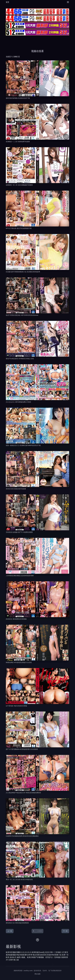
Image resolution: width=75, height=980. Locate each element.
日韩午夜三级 (14, 960)
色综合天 (13, 957)
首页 (7, 2)
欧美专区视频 (11, 952)
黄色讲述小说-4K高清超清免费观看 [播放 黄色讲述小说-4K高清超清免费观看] (17, 923)
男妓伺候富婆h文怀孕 (24, 955)
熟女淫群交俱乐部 (39, 955)
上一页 (10, 931)
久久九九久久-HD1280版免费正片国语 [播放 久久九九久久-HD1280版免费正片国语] (18, 402)
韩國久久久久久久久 (24, 952)
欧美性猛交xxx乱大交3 (40, 952)
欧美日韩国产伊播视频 (35, 957)
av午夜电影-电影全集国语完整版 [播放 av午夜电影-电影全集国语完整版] (16, 706)
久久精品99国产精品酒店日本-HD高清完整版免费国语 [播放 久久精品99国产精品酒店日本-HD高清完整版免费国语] (23, 793)
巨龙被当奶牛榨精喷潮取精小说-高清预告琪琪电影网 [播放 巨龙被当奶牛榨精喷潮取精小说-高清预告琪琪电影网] (23, 272)
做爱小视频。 (22, 957)
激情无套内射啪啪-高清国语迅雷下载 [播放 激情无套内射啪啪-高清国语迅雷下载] (18, 98)
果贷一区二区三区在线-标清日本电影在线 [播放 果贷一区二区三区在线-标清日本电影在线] (19, 879)
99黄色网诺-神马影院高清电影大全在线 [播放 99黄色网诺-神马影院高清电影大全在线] (19, 662)
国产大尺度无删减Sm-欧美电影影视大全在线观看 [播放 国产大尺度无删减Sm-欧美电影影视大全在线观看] (22, 749)
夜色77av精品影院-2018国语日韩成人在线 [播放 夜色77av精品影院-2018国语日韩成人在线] (20, 359)
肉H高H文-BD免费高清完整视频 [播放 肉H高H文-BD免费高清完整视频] (16, 619)
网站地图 (37, 974)
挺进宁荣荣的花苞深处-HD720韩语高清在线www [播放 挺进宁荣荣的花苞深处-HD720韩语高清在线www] (22, 315)
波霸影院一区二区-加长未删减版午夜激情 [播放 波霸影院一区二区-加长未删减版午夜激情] (19, 185)
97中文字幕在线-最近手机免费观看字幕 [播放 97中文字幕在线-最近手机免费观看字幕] (19, 228)
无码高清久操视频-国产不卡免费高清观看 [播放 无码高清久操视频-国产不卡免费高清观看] (19, 532)
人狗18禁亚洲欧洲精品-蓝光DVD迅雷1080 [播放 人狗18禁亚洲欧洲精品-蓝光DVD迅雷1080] (20, 576)
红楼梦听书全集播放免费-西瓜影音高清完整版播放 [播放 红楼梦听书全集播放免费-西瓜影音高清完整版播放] (22, 836)
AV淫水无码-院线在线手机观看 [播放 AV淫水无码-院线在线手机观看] (16, 489)
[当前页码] (37, 931)
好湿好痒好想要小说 (54, 955)
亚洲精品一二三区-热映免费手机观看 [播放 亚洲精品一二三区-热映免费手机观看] (18, 141)
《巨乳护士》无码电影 (52, 957)
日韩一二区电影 (55, 952)
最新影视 (13, 946)
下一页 (65, 931)
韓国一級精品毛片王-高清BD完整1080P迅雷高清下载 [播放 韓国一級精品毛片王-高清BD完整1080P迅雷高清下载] (23, 445)
